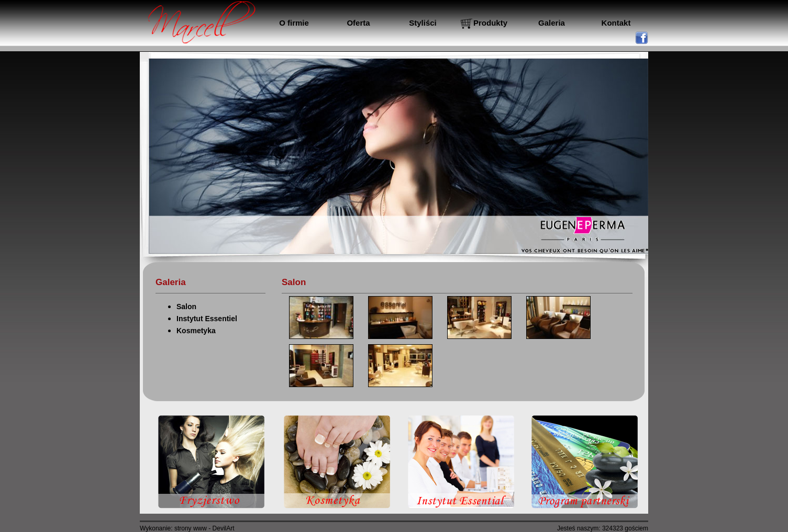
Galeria (552, 23)
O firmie (294, 23)
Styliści (423, 23)
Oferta (358, 23)
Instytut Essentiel (207, 319)
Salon (186, 307)
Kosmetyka (196, 331)
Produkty (490, 23)
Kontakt (616, 23)
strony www (191, 528)
